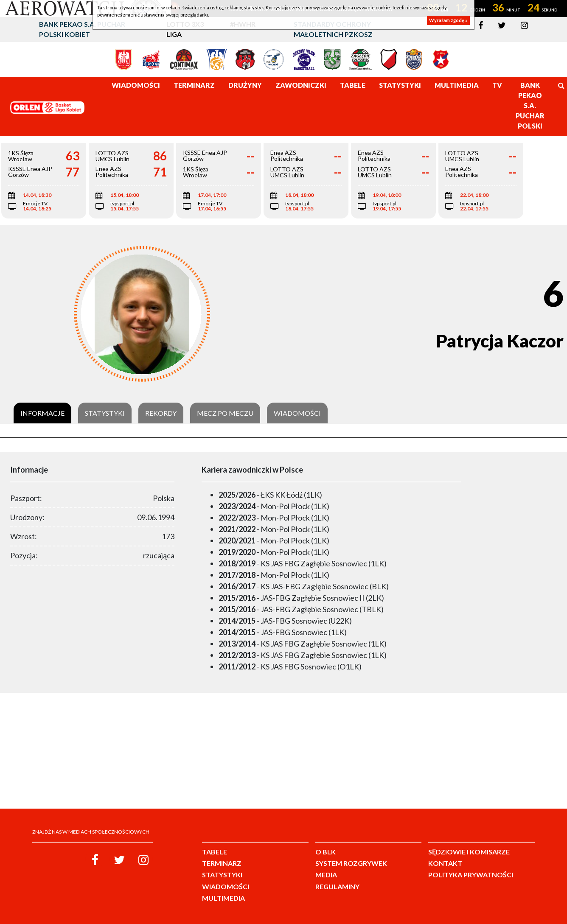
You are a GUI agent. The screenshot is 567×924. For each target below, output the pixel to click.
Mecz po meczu (225, 413)
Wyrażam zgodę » (448, 20)
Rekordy (161, 413)
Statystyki (105, 413)
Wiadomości (297, 413)
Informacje (42, 413)
